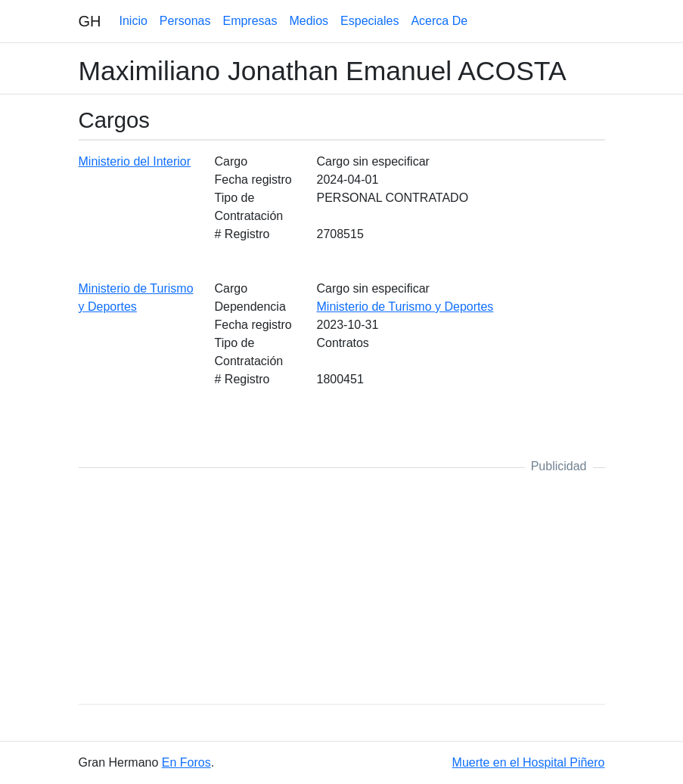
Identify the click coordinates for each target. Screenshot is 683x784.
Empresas (250, 21)
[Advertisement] (342, 586)
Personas (185, 21)
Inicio (133, 21)
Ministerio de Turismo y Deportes (405, 307)
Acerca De (439, 21)
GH (90, 21)
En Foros (186, 762)
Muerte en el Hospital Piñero (529, 762)
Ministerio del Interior (135, 161)
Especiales (369, 21)
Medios (309, 21)
